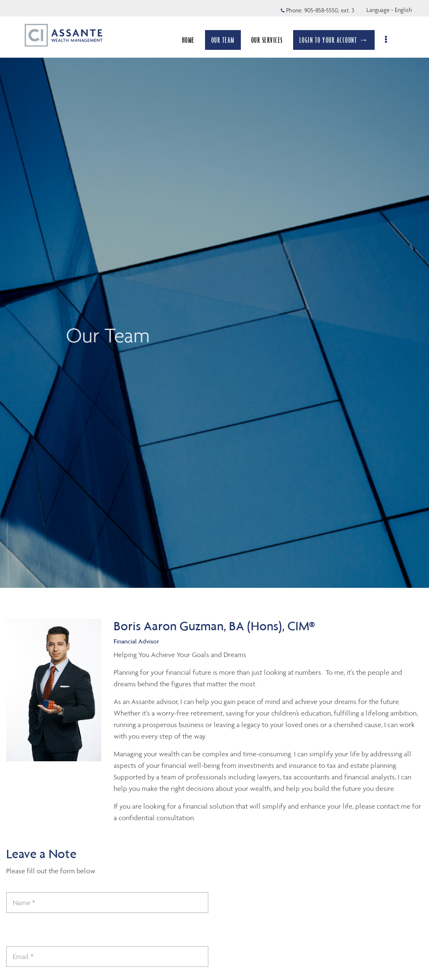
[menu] (391, 40)
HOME (192, 40)
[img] (214, 294)
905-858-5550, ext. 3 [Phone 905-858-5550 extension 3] (329, 10)
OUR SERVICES (271, 40)
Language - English (389, 10)
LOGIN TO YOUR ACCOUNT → (338, 40)
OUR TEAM (227, 40)
